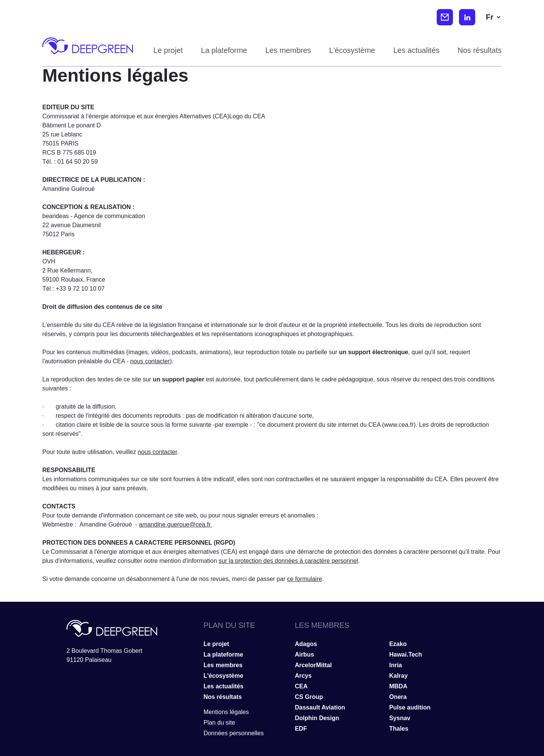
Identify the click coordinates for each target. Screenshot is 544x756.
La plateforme (224, 50)
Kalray (398, 676)
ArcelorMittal (313, 665)
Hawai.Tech (406, 655)
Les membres (288, 50)
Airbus (304, 655)
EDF (301, 729)
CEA (301, 686)
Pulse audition (410, 707)
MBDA (398, 686)
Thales (399, 729)
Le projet (168, 50)
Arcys (303, 676)
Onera (398, 697)
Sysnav (400, 718)
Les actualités (416, 50)
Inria (396, 665)
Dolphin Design (317, 718)
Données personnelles (234, 733)
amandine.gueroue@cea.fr (176, 524)
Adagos (306, 644)
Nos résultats (480, 50)
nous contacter (150, 361)
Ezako (398, 644)
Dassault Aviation (320, 707)
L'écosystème (352, 50)
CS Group (309, 697)
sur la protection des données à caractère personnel (288, 561)
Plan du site (219, 723)
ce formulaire (304, 579)
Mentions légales (226, 712)
